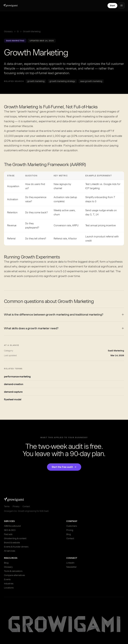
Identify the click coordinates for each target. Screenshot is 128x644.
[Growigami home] (10, 5)
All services (9, 551)
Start (112, 6)
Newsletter (71, 567)
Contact (26, 506)
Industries (9, 584)
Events (7, 579)
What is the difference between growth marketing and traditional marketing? (54, 315)
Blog (69, 534)
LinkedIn (70, 563)
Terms (7, 506)
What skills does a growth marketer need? (31, 328)
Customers (72, 526)
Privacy (16, 506)
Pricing (70, 530)
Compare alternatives (14, 575)
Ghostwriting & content (15, 538)
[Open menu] (121, 5)
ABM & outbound (12, 526)
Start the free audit (64, 467)
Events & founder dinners (16, 547)
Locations (9, 588)
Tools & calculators (13, 571)
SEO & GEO (10, 530)
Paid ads (8, 534)
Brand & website (12, 543)
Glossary (8, 31)
